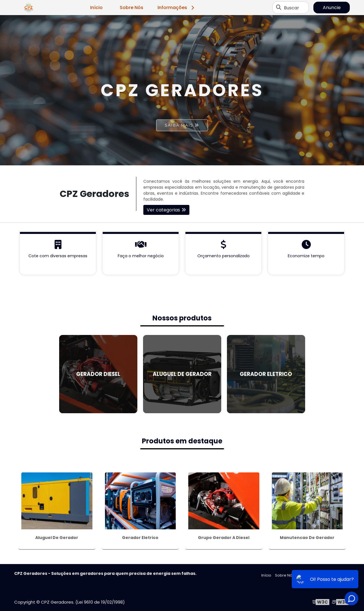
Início (96, 8)
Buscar (291, 8)
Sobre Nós (132, 8)
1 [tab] (182, 158)
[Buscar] (279, 8)
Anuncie (332, 8)
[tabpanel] (182, 90)
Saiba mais (179, 125)
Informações (177, 8)
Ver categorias (163, 210)
